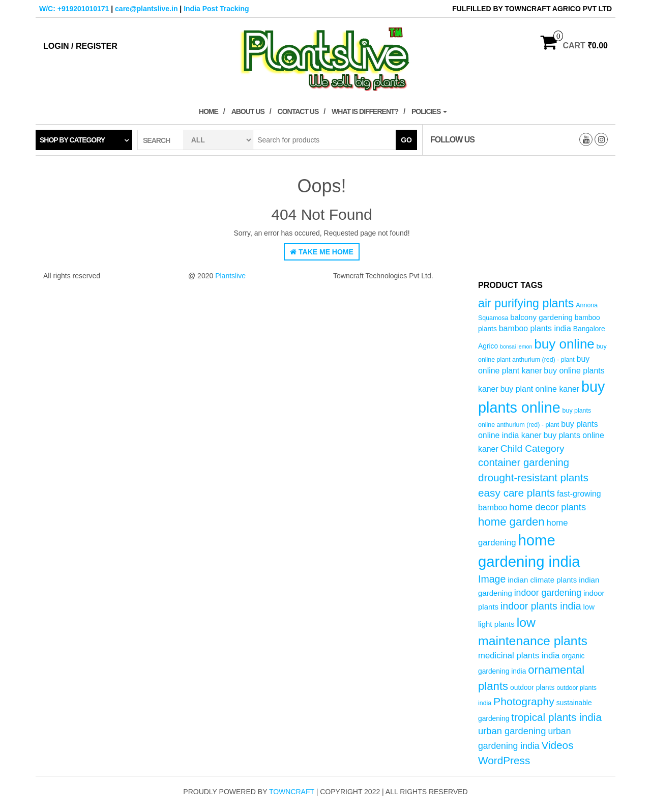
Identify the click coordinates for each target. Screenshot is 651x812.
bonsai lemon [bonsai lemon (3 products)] (516, 346)
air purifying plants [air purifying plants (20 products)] (526, 303)
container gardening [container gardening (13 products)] (524, 462)
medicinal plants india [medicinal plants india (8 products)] (519, 656)
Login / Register (80, 46)
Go (406, 140)
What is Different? (365, 111)
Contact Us (298, 111)
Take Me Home (322, 252)
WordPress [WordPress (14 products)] (504, 760)
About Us (248, 111)
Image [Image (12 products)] (492, 579)
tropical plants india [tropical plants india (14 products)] (556, 717)
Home (209, 111)
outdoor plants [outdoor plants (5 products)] (532, 688)
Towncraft (292, 792)
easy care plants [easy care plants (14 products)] (516, 493)
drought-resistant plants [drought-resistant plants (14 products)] (533, 477)
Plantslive (230, 276)
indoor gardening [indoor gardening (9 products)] (548, 593)
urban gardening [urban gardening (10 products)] (512, 731)
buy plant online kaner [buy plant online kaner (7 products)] (540, 389)
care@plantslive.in (146, 9)
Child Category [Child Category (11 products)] (532, 448)
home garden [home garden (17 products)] (511, 522)
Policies (429, 111)
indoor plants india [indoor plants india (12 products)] (541, 606)
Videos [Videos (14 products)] (557, 745)
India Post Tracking (216, 9)
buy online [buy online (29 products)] (564, 344)
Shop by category (72, 140)
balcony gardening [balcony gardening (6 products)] (541, 317)
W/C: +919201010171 (74, 9)
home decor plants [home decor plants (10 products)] (548, 507)
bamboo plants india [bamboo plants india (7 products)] (535, 328)
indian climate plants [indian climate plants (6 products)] (542, 580)
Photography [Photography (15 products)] (524, 701)
